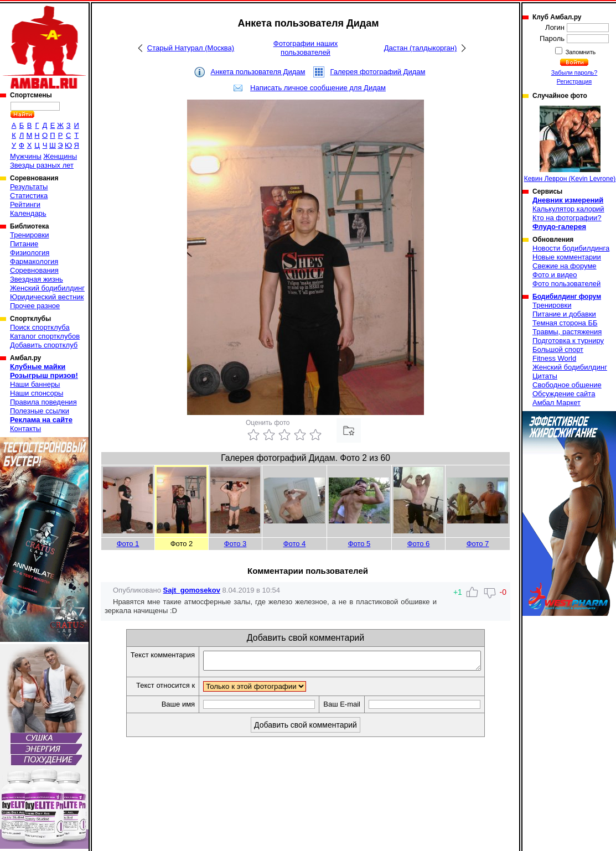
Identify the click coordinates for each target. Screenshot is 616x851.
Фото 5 (359, 544)
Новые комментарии (567, 257)
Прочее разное (35, 306)
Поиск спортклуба (40, 327)
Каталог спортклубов (45, 336)
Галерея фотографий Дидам (377, 72)
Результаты (29, 187)
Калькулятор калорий (568, 209)
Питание (24, 244)
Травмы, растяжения (567, 332)
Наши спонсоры (37, 393)
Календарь (28, 213)
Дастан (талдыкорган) (421, 48)
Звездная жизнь (37, 279)
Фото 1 (128, 544)
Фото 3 (235, 544)
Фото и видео (555, 275)
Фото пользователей (566, 284)
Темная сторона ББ (565, 323)
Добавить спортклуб (44, 345)
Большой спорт (558, 349)
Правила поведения (43, 402)
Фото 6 (419, 544)
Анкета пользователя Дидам (258, 72)
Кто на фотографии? (567, 218)
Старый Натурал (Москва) (191, 48)
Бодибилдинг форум (567, 297)
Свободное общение (567, 385)
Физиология (30, 253)
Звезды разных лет (42, 165)
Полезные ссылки (40, 411)
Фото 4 (295, 544)
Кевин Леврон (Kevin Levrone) (570, 144)
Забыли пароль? (574, 72)
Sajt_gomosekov (192, 590)
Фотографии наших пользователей (306, 48)
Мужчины (26, 156)
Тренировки (29, 235)
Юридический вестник (47, 297)
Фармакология (34, 261)
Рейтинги (25, 204)
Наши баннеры (35, 384)
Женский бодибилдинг (47, 288)
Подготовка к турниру (568, 341)
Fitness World (554, 358)
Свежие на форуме (565, 266)
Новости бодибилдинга (571, 248)
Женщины (60, 156)
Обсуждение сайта (564, 394)
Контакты (25, 429)
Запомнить (580, 52)
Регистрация (574, 81)
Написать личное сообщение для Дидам (318, 88)
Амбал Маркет (557, 403)
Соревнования (34, 270)
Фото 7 (478, 544)
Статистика (29, 196)
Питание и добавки (564, 314)
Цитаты (545, 376)
